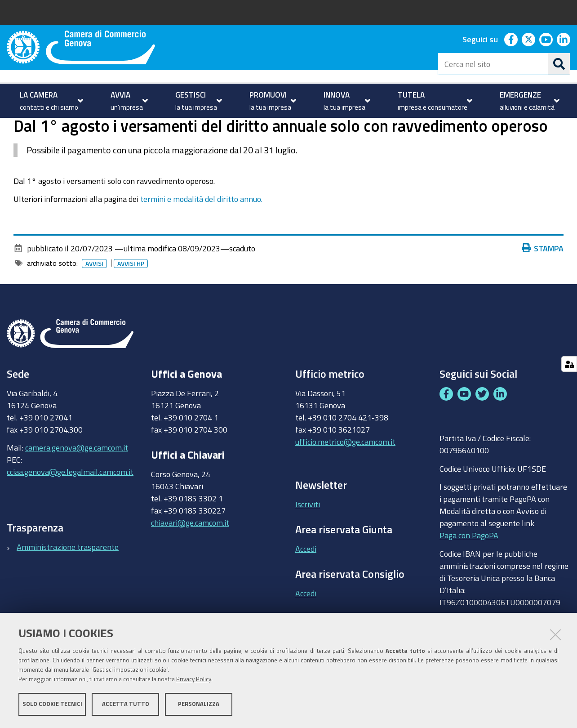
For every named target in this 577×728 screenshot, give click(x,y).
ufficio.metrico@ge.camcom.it (345, 477)
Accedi (306, 584)
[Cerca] (559, 64)
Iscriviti (308, 540)
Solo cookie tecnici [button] (52, 704)
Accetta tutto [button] (126, 704)
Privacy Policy (194, 680)
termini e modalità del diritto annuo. (200, 235)
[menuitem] (50, 101)
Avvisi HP (131, 299)
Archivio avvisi (128, 127)
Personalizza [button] (199, 704)
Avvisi (85, 127)
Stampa (543, 284)
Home (13, 127)
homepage (43, 127)
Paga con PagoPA (469, 571)
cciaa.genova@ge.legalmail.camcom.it (70, 508)
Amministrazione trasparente (68, 582)
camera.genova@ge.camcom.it (77, 483)
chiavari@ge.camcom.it (190, 558)
